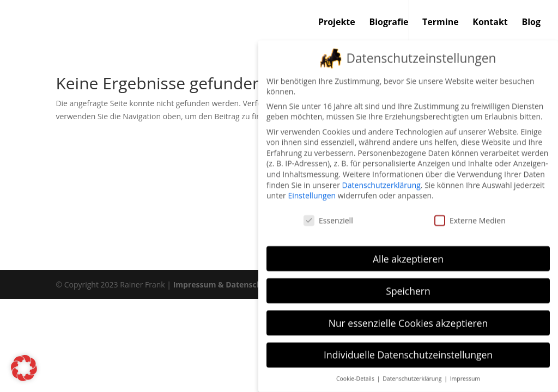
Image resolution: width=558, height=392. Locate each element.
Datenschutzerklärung (381, 177)
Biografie (389, 23)
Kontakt (490, 23)
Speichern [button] (408, 283)
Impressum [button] (465, 371)
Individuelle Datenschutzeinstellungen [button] (408, 347)
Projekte (337, 23)
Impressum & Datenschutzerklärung (242, 284)
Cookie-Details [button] (356, 371)
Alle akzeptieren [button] (408, 251)
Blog (531, 23)
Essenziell (328, 213)
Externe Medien (470, 213)
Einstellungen (312, 188)
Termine (441, 23)
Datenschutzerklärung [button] (413, 371)
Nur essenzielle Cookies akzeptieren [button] (408, 315)
